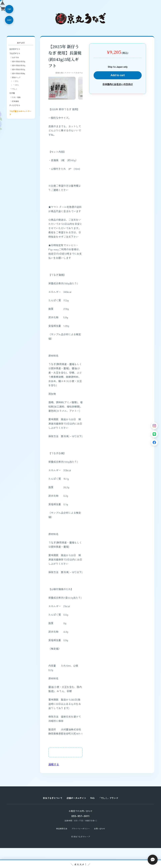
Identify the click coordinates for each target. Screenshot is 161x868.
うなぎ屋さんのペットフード (20, 113)
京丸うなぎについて (53, 798)
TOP (9, 9)
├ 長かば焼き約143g (18, 65)
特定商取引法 (62, 829)
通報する (54, 764)
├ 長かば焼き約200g (18, 73)
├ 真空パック (15, 77)
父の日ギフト (15, 49)
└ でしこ (14, 89)
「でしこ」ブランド (108, 798)
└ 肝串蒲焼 (14, 101)
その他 (12, 93)
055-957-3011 (80, 816)
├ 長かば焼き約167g (18, 69)
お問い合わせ (99, 829)
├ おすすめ (14, 57)
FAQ (92, 798)
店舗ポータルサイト (76, 798)
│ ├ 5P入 (15, 81)
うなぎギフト (15, 53)
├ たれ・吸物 (15, 97)
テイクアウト (15, 105)
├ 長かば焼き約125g (18, 61)
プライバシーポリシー (81, 829)
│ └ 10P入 (15, 85)
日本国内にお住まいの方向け (118, 84)
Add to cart (118, 75)
